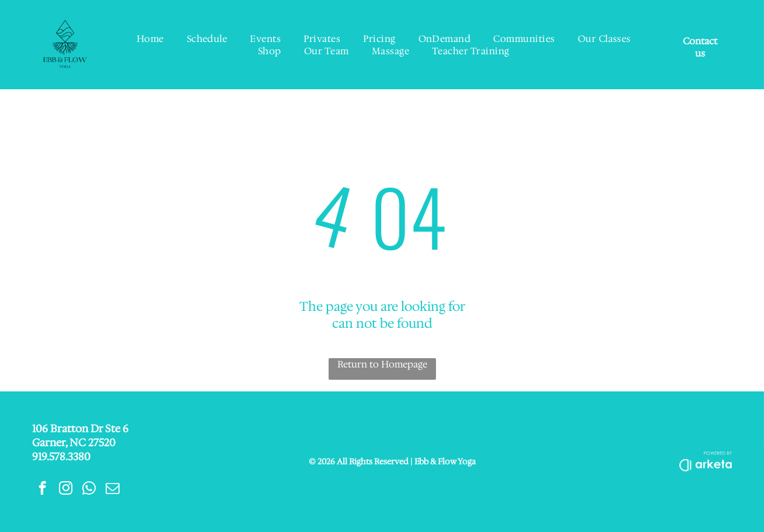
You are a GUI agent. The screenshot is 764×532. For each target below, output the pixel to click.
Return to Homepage (382, 364)
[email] (112, 489)
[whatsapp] (89, 489)
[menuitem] (151, 39)
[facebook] (42, 489)
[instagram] (66, 489)
